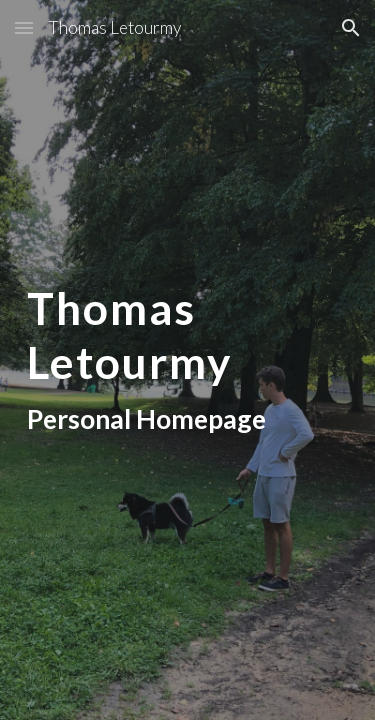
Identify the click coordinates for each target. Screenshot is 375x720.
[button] (24, 27)
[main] (188, 359)
